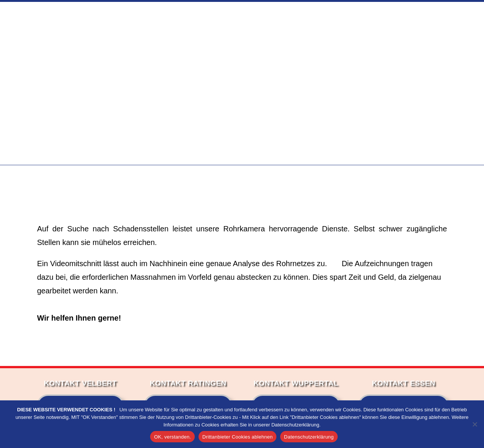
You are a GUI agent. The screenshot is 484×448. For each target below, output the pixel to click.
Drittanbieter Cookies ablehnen (237, 437)
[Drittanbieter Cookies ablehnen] (475, 424)
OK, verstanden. (172, 437)
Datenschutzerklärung (309, 437)
